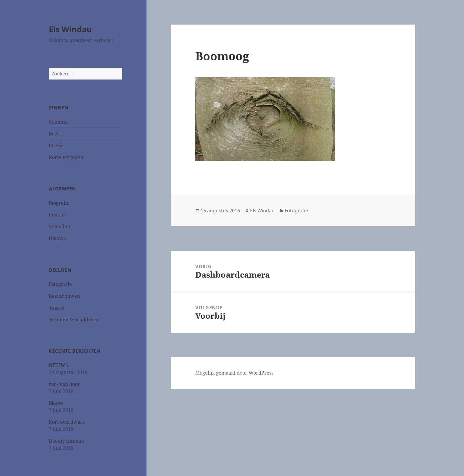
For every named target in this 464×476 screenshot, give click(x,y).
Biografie (59, 203)
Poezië (56, 145)
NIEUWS (58, 365)
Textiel (57, 308)
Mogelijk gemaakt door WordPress (234, 373)
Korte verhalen (66, 157)
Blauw (56, 403)
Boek (54, 134)
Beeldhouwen (64, 296)
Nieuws (57, 238)
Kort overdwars (67, 422)
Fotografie (60, 284)
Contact (57, 215)
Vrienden (59, 226)
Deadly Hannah (66, 441)
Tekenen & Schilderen (74, 320)
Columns (59, 122)
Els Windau (70, 29)
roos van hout (64, 384)
